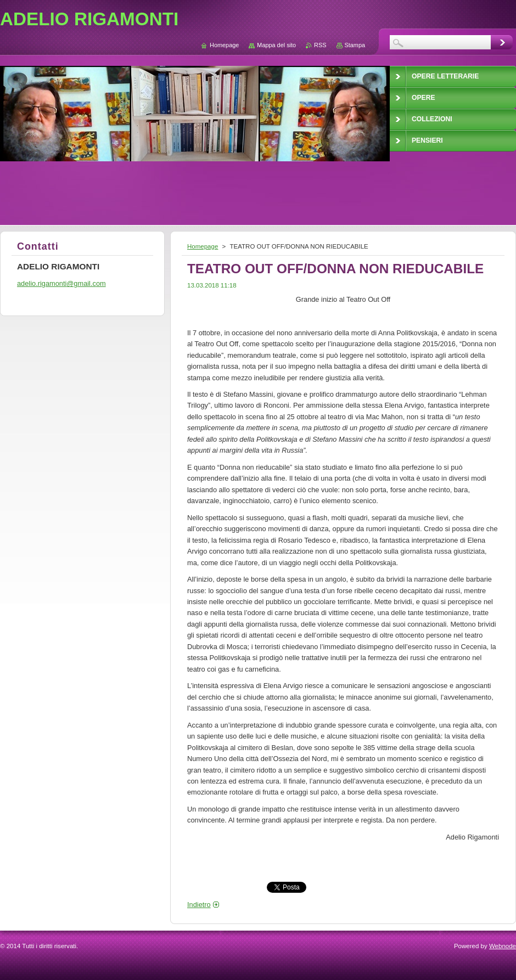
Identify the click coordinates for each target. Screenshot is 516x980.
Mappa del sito (276, 45)
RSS (320, 45)
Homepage (203, 246)
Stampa (355, 45)
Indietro (199, 905)
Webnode (503, 946)
